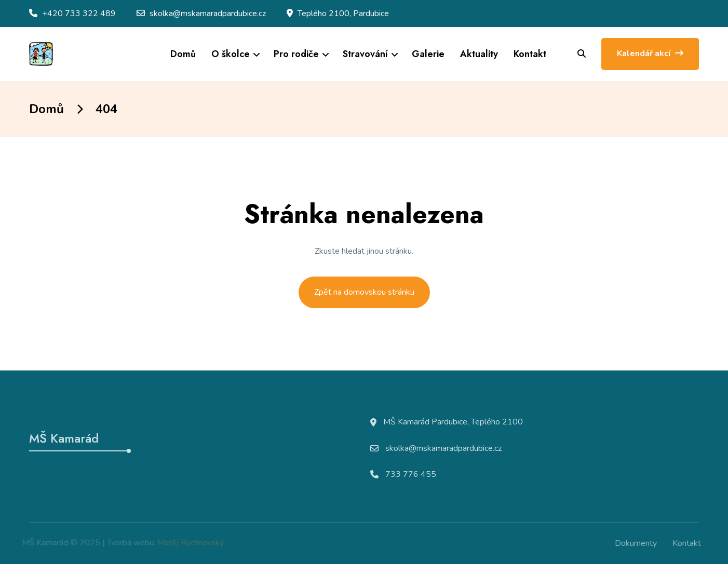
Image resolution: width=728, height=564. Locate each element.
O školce (231, 54)
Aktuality (479, 54)
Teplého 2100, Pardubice (343, 13)
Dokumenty (639, 543)
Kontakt (530, 54)
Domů (183, 54)
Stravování (365, 54)
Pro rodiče (296, 54)
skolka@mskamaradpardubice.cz (208, 13)
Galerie (428, 54)
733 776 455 (411, 477)
